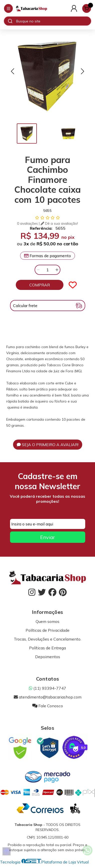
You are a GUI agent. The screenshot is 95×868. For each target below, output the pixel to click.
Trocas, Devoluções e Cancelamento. (47, 639)
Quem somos (47, 621)
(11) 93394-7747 (47, 688)
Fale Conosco (48, 706)
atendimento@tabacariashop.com (48, 697)
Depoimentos (48, 657)
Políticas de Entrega (47, 648)
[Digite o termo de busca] (53, 21)
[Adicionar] (57, 270)
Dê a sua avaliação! (59, 223)
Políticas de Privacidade (47, 630)
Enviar (47, 537)
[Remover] (38, 270)
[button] (13, 71)
